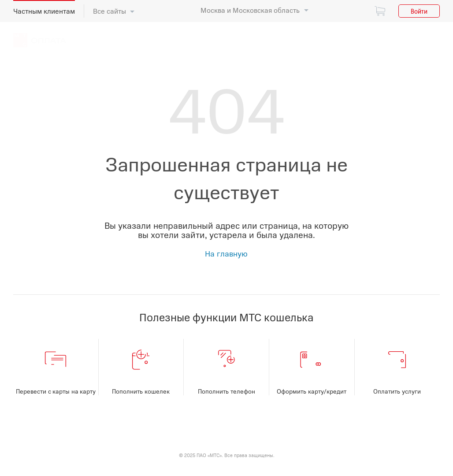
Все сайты (110, 11)
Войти (419, 11)
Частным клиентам (44, 11)
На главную (226, 253)
